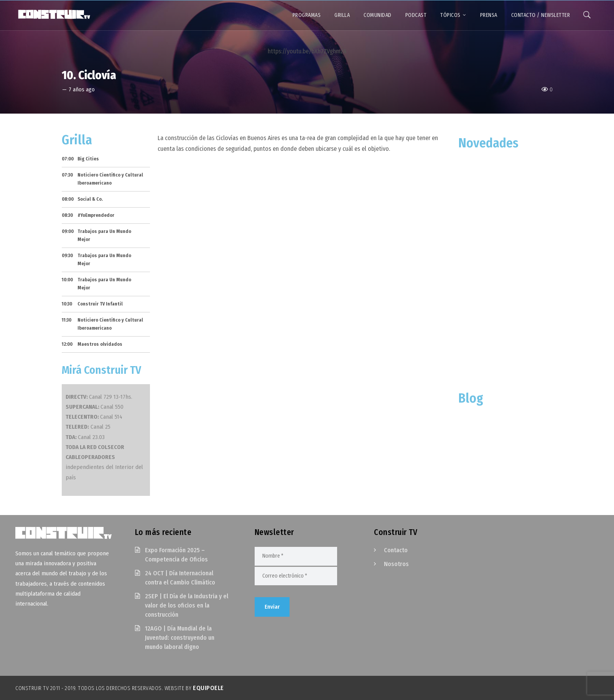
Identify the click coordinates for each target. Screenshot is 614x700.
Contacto (396, 550)
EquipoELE (208, 688)
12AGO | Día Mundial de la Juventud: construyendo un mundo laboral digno (180, 638)
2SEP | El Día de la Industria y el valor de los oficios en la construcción (187, 605)
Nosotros (396, 564)
